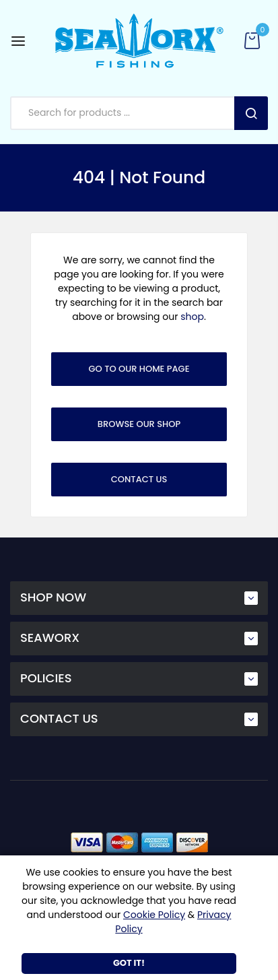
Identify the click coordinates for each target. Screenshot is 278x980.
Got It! (129, 963)
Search (251, 113)
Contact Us (139, 479)
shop (192, 317)
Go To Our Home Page (139, 369)
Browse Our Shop (139, 424)
